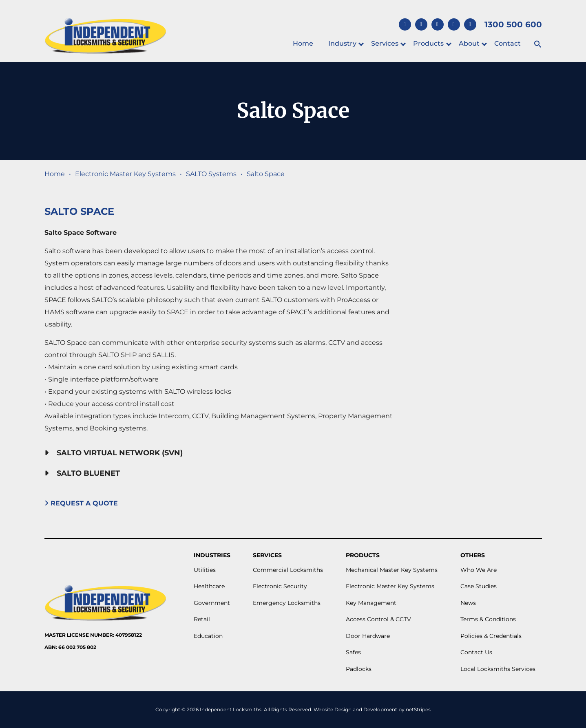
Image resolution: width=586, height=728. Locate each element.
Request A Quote (82, 503)
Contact (507, 43)
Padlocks (359, 669)
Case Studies (479, 586)
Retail (202, 619)
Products (428, 43)
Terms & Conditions (488, 619)
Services (385, 43)
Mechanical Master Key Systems (392, 570)
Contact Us (476, 652)
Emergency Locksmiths (287, 603)
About (469, 43)
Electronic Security (280, 586)
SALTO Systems (211, 174)
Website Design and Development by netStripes (372, 709)
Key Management (371, 603)
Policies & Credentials (491, 636)
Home (303, 43)
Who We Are (479, 570)
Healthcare (209, 586)
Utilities (205, 570)
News (468, 603)
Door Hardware (368, 636)
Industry (342, 43)
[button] (537, 45)
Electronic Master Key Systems (125, 174)
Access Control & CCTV (378, 619)
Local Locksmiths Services (498, 669)
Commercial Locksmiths (288, 570)
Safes (353, 652)
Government (212, 603)
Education (208, 636)
